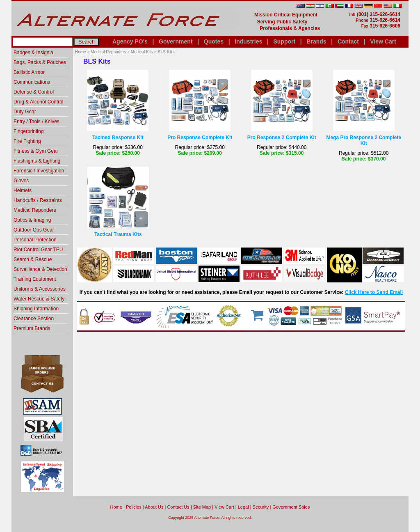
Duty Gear (25, 112)
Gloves (21, 181)
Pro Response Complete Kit (200, 138)
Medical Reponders (108, 52)
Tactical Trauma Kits (118, 234)
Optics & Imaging (32, 220)
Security (261, 507)
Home (81, 52)
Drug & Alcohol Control (38, 102)
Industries (248, 41)
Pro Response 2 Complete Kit (282, 138)
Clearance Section (34, 319)
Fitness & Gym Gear (36, 151)
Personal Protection (35, 240)
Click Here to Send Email (374, 292)
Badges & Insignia (33, 53)
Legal (243, 507)
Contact (348, 41)
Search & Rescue (33, 259)
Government (176, 41)
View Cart (383, 41)
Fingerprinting (29, 131)
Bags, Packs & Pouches (40, 62)
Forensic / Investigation (39, 171)
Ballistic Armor (29, 72)
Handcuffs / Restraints (38, 200)
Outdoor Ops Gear (34, 230)
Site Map (202, 507)
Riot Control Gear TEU (38, 250)
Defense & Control (34, 92)
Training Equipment (35, 279)
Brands (316, 41)
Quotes (214, 41)
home (116, 507)
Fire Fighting (27, 141)
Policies (134, 507)
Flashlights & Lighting (37, 161)
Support (284, 41)
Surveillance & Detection (40, 269)
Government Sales (291, 507)
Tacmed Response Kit (118, 138)
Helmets (23, 190)
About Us (154, 507)
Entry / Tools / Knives (37, 122)
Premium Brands (32, 328)
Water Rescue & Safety (39, 299)
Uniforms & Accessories (40, 289)
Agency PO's (130, 41)
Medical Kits (142, 52)
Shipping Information (36, 309)
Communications (32, 82)
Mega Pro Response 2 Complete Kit (364, 140)
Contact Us (178, 507)
